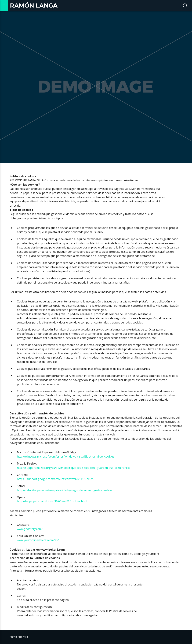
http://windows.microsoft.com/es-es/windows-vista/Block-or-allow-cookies (66, 456)
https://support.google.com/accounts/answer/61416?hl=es (55, 479)
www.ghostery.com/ (30, 529)
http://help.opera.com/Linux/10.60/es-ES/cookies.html (52, 501)
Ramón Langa (34, 6)
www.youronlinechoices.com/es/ (38, 540)
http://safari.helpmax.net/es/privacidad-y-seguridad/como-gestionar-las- (64, 490)
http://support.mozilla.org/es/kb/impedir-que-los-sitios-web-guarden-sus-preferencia (73, 468)
